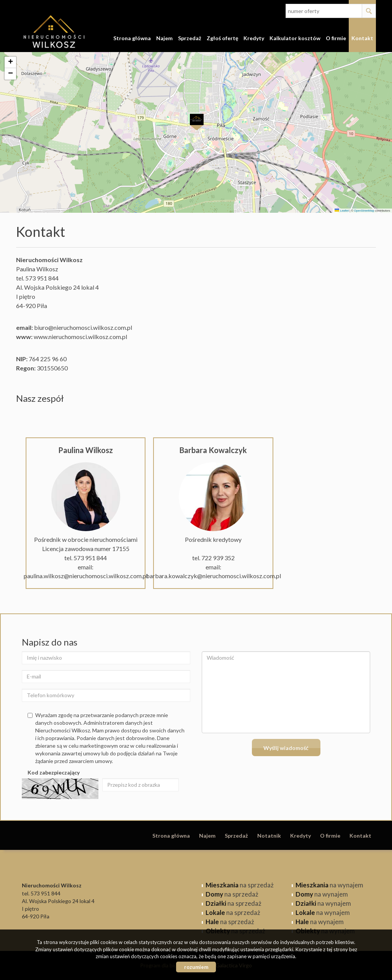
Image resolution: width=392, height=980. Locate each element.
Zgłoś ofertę (222, 38)
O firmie (336, 38)
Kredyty (254, 38)
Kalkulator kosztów (295, 38)
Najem (164, 38)
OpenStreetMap (364, 211)
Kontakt (362, 38)
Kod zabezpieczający (54, 772)
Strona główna (132, 38)
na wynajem (329, 885)
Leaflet (342, 211)
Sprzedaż (190, 38)
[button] (196, 122)
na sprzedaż (240, 885)
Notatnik (269, 836)
